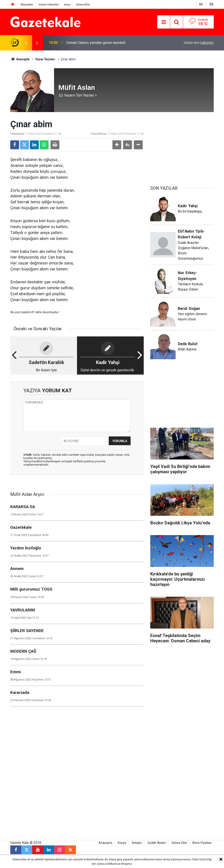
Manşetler (27, 4)
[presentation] (26, 43)
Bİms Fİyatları (202, 843)
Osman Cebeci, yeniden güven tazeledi (96, 43)
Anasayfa (20, 59)
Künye (122, 843)
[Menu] (164, 22)
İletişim (137, 843)
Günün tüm (199, 43)
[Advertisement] (182, 146)
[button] (117, 145)
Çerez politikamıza (108, 864)
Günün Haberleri (49, 4)
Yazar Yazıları (45, 59)
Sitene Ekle (83, 4)
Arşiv (67, 4)
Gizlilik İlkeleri (157, 843)
